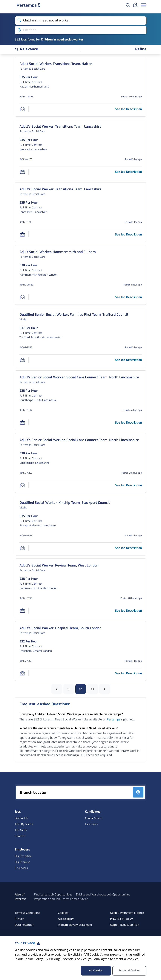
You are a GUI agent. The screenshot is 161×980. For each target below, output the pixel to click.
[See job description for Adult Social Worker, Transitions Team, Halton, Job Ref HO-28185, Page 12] (128, 109)
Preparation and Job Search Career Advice (61, 899)
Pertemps (114, 719)
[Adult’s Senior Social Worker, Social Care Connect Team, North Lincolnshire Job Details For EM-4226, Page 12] (79, 440)
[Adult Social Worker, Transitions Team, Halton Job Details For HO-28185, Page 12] (56, 64)
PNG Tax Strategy (121, 919)
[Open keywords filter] (81, 21)
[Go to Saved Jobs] (136, 5)
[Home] (28, 5)
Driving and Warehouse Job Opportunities (103, 895)
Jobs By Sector (24, 824)
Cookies (63, 913)
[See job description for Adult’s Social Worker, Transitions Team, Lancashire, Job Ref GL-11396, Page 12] (128, 234)
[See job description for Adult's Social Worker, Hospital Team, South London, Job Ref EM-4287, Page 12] (128, 673)
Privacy (19, 919)
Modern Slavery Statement (75, 925)
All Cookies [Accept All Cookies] (96, 971)
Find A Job (21, 818)
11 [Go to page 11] (69, 689)
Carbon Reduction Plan (125, 925)
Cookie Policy (33, 959)
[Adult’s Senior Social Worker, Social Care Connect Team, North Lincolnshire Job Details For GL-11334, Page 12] (79, 377)
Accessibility (66, 919)
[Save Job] (22, 109)
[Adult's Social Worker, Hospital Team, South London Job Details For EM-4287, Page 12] (60, 628)
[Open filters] (141, 49)
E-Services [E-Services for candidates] (92, 824)
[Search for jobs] (128, 5)
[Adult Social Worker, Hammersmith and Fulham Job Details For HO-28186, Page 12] (58, 252)
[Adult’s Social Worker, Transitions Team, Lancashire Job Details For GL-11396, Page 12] (60, 189)
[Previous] (57, 689)
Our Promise (22, 862)
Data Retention (24, 925)
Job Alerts (21, 830)
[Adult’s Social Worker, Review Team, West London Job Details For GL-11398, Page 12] (59, 565)
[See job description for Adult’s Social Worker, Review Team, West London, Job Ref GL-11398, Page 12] (128, 611)
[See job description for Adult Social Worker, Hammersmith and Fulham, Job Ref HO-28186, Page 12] (128, 297)
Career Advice (94, 818)
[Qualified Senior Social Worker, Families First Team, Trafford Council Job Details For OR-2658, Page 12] (74, 315)
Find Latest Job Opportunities (53, 895)
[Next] (105, 689)
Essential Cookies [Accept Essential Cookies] (129, 971)
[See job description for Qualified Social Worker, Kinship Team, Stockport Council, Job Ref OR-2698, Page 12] (128, 548)
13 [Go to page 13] (92, 689)
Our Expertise (23, 856)
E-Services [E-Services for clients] (21, 868)
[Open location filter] (81, 30)
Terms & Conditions (27, 913)
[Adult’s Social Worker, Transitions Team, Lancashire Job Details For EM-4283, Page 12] (60, 127)
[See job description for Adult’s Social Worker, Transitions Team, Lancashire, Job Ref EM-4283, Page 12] (128, 172)
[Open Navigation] (143, 5)
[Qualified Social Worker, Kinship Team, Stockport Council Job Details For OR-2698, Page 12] (65, 503)
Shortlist (20, 836)
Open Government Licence (127, 913)
